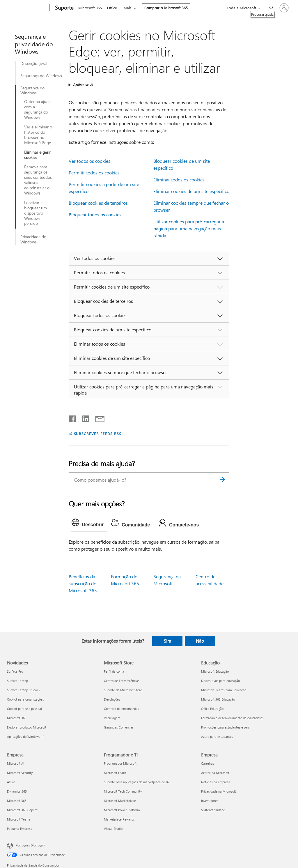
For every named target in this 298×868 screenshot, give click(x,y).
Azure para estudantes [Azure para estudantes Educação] (217, 737)
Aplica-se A (83, 85)
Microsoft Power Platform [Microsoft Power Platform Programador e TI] (122, 810)
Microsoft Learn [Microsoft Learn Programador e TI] (115, 773)
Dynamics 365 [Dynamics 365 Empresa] (17, 791)
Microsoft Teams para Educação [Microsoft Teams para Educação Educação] (224, 690)
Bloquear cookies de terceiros (98, 203)
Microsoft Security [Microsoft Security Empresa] (20, 773)
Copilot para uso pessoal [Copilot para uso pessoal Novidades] (24, 709)
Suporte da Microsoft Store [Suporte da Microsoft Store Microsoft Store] (123, 690)
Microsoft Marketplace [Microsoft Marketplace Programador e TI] (120, 801)
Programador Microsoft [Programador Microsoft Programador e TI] (120, 763)
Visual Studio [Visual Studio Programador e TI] (113, 829)
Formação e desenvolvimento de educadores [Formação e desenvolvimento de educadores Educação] (232, 718)
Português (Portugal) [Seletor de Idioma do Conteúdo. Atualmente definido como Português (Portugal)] (30, 845)
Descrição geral (34, 63)
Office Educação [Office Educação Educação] (212, 709)
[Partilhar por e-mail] (97, 418)
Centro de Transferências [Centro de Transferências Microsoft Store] (122, 681)
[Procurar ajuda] (270, 7)
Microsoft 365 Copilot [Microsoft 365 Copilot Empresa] (22, 810)
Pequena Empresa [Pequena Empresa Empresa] (20, 829)
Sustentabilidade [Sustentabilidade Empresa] (213, 810)
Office (113, 8)
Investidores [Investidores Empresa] (210, 801)
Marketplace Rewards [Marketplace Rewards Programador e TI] (119, 819)
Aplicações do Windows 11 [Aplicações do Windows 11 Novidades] (26, 737)
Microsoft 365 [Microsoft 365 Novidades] (17, 718)
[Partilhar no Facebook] (73, 418)
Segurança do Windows (41, 76)
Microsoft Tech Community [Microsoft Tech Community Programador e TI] (123, 791)
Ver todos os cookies (89, 161)
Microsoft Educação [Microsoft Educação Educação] (215, 671)
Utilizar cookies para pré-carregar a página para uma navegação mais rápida (189, 228)
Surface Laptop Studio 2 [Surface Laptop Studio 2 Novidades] (24, 690)
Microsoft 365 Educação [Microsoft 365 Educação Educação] (218, 699)
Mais (130, 8)
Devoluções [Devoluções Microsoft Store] (112, 699)
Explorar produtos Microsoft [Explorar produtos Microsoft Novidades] (27, 727)
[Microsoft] (27, 8)
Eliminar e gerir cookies (37, 155)
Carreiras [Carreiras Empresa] (208, 763)
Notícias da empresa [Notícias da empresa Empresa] (216, 782)
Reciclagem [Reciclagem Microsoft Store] (112, 718)
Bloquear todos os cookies (95, 214)
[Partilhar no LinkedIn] (83, 418)
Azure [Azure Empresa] (11, 782)
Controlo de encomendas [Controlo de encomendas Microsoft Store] (121, 709)
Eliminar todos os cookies (179, 180)
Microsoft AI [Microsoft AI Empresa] (16, 763)
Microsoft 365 (90, 8)
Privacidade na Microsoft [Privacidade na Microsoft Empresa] (219, 791)
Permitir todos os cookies (94, 173)
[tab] (89, 524)
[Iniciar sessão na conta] (284, 8)
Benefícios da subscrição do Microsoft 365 (83, 583)
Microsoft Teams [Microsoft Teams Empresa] (19, 819)
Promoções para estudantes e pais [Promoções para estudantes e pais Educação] (225, 727)
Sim (167, 641)
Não (200, 641)
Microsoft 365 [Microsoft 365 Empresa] (17, 801)
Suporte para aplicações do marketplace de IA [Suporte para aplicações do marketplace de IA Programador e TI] (136, 782)
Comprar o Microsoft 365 (168, 8)
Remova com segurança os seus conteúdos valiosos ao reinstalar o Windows (38, 180)
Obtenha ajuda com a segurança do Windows (37, 109)
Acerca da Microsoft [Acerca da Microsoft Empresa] (215, 773)
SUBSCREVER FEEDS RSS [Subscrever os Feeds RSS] (98, 433)
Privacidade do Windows (33, 239)
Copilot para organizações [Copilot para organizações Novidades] (25, 699)
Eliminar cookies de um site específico (191, 191)
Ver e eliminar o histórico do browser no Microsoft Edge (38, 135)
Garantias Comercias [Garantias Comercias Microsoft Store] (119, 727)
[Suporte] (64, 8)
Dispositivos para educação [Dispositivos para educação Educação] (220, 681)
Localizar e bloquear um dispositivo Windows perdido (36, 213)
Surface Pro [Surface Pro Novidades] (15, 671)
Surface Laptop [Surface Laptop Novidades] (17, 681)
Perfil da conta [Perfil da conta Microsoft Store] (114, 671)
